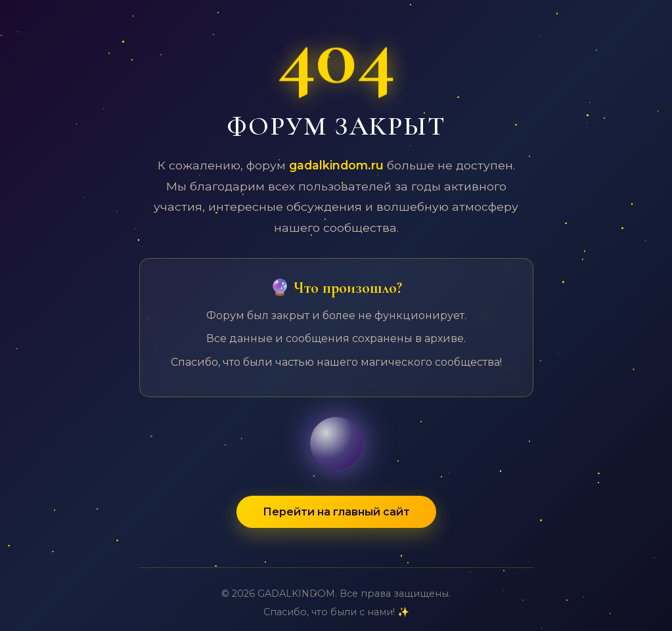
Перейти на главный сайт (336, 512)
